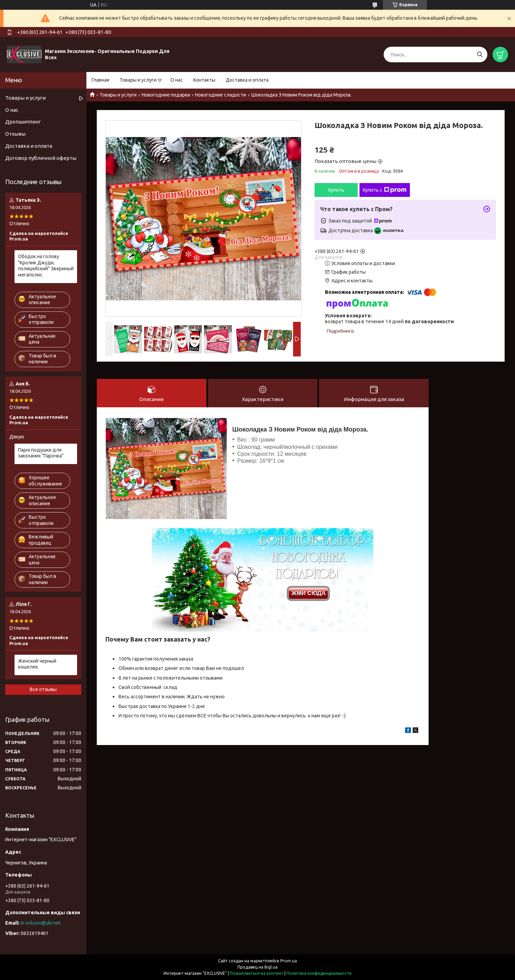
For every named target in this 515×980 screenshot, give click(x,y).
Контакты (204, 80)
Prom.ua (289, 961)
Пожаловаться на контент (257, 973)
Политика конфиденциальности (319, 973)
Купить (336, 190)
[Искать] (480, 55)
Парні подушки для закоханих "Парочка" (41, 453)
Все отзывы (43, 689)
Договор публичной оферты (41, 158)
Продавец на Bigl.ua (257, 967)
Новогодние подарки (166, 95)
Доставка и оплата (247, 80)
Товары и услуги (138, 80)
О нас (177, 80)
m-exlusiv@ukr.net (40, 923)
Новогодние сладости (221, 95)
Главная (100, 80)
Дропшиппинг (23, 122)
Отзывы (15, 134)
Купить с (385, 190)
